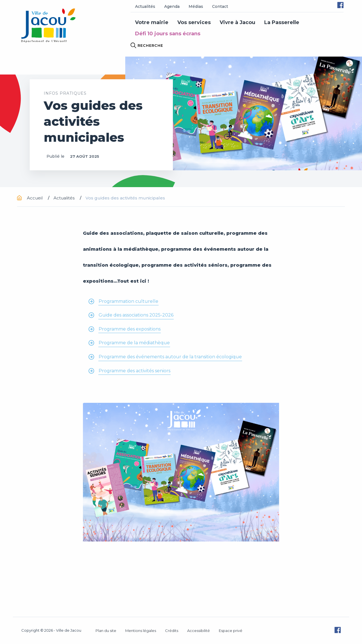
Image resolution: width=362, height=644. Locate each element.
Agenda (172, 6)
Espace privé (231, 631)
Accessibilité (199, 631)
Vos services (194, 22)
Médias (196, 6)
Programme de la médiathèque (134, 343)
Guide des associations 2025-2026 (136, 315)
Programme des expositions (130, 329)
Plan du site (106, 631)
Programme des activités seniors (134, 371)
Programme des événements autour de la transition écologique (170, 357)
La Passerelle (282, 22)
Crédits (172, 631)
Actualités (145, 6)
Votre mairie (152, 22)
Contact (220, 6)
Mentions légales (141, 631)
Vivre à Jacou (237, 22)
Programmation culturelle (128, 301)
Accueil (30, 198)
